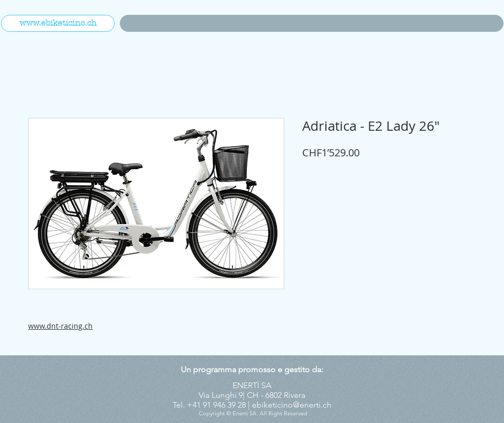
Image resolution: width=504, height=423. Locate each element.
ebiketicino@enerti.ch (292, 405)
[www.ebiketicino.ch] (58, 23)
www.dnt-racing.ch (60, 326)
